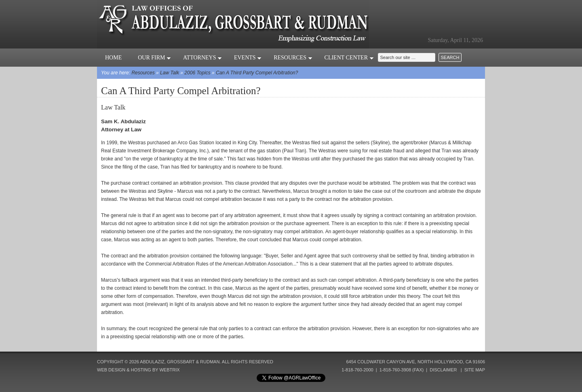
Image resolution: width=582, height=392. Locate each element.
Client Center (349, 58)
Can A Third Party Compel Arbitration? (257, 73)
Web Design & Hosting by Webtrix (138, 370)
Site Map (475, 370)
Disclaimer (443, 370)
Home (113, 58)
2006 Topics (197, 73)
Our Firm (154, 58)
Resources (293, 58)
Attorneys (202, 58)
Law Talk (170, 73)
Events (248, 58)
